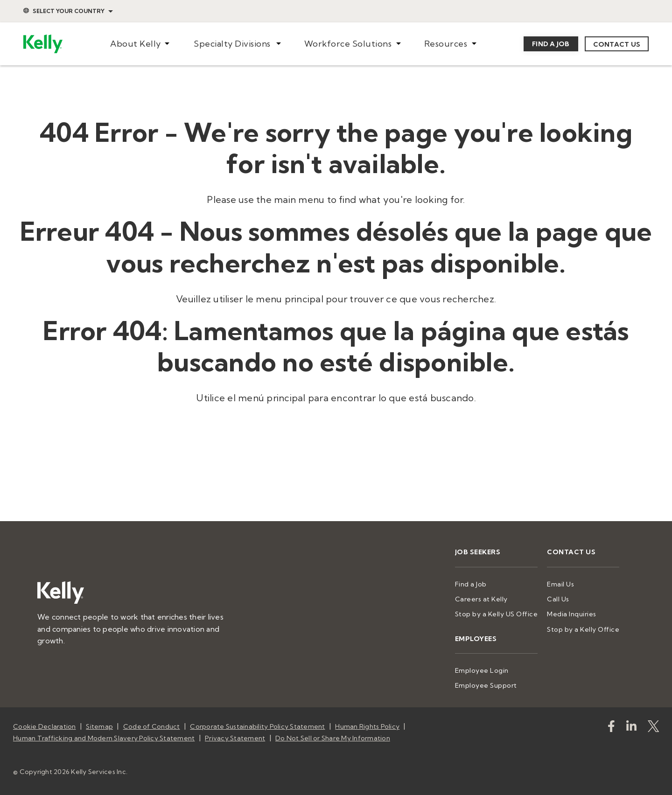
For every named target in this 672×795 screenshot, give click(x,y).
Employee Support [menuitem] (486, 685)
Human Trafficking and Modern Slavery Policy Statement (104, 738)
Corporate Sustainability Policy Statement (257, 726)
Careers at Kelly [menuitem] (481, 599)
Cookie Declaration (45, 726)
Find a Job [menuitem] (471, 584)
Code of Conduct (152, 726)
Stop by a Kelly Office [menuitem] (583, 629)
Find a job (551, 44)
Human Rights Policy (367, 726)
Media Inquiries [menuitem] (572, 614)
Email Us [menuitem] (560, 584)
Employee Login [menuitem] (482, 670)
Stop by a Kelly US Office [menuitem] (497, 614)
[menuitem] (140, 44)
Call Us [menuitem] (558, 599)
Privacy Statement (235, 738)
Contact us (617, 44)
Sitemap (99, 726)
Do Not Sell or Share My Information (333, 738)
